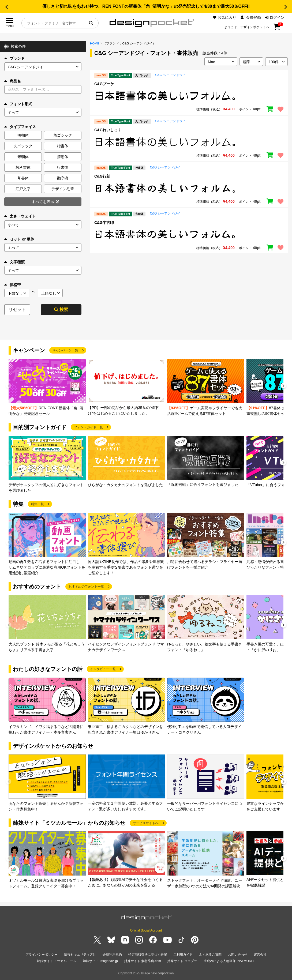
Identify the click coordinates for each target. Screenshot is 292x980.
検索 (61, 309)
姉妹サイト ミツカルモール (57, 961)
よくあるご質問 (210, 955)
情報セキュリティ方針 (80, 955)
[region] (189, 96)
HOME (95, 43)
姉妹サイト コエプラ (182, 961)
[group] (47, 388)
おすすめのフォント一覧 (86, 587)
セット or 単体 (19, 239)
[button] (6, 7)
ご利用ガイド (183, 955)
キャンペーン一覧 (65, 350)
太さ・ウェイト (20, 216)
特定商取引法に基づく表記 (148, 955)
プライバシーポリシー (42, 955)
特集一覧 (38, 504)
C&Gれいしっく (108, 130)
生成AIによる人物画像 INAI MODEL (229, 961)
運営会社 (260, 955)
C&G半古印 (104, 223)
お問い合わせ (238, 955)
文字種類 (14, 262)
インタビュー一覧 (103, 669)
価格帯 (13, 285)
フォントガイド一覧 (88, 427)
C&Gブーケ (104, 84)
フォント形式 (18, 104)
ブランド (14, 58)
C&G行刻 (102, 176)
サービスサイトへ (146, 823)
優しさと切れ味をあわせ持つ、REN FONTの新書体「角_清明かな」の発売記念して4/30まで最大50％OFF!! (146, 6)
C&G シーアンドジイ (170, 75)
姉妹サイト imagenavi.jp (100, 961)
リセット (17, 309)
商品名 (13, 81)
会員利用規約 (112, 955)
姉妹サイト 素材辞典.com (143, 961)
